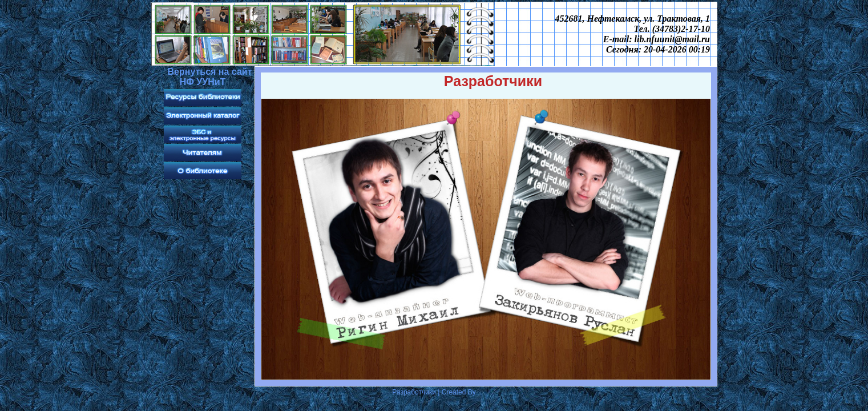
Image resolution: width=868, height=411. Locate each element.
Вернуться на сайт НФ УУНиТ (209, 77)
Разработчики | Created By (434, 392)
